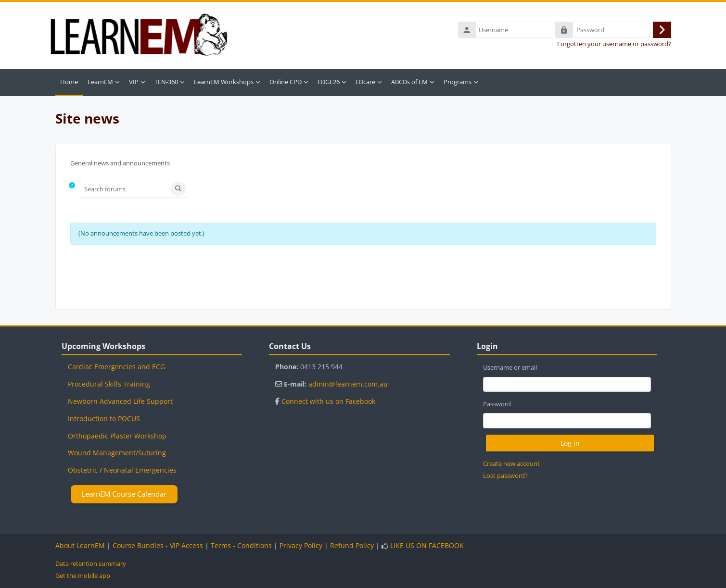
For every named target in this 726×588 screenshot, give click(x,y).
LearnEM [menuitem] (100, 84)
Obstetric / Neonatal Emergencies (122, 470)
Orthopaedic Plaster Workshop (117, 436)
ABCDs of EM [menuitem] (409, 84)
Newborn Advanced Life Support (120, 401)
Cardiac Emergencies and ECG (116, 367)
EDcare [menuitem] (365, 84)
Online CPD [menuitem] (286, 84)
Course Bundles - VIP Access (158, 545)
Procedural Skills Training (109, 384)
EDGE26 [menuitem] (329, 84)
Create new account (511, 463)
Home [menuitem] (69, 84)
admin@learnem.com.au (348, 384)
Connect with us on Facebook (328, 401)
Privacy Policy (301, 545)
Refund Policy (352, 545)
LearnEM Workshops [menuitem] (224, 84)
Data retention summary (91, 563)
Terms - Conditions (241, 545)
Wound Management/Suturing (117, 453)
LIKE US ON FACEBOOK (427, 545)
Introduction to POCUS (104, 419)
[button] (72, 191)
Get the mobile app (83, 575)
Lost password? (505, 475)
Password (497, 404)
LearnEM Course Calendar (124, 494)
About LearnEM (80, 545)
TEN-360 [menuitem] (166, 84)
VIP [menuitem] (134, 84)
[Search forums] (124, 191)
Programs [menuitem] (458, 84)
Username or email (510, 367)
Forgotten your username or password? (614, 45)
